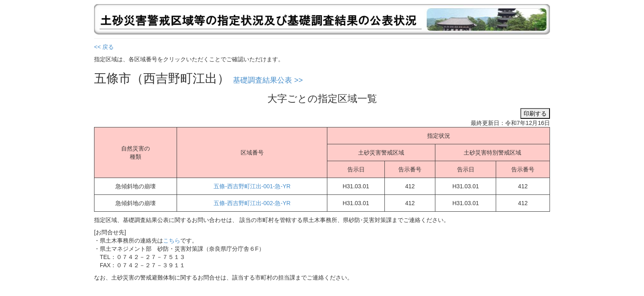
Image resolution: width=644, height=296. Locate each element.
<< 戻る (104, 47)
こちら (172, 240)
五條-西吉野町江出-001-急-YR (252, 186)
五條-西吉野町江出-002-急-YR (252, 203)
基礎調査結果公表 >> (268, 80)
